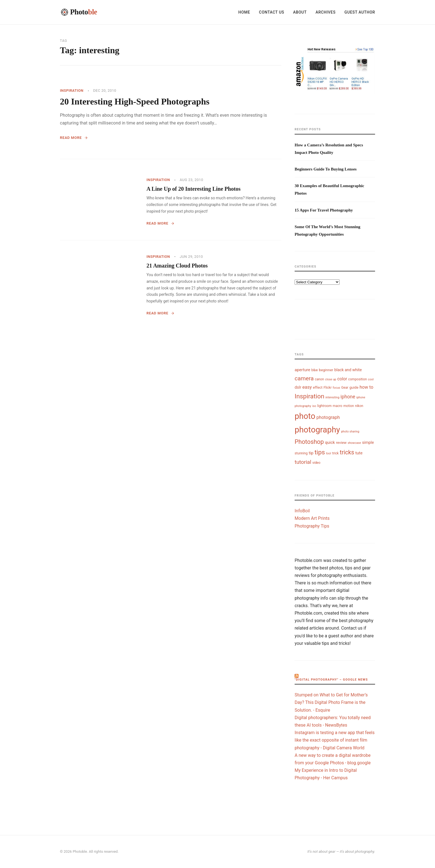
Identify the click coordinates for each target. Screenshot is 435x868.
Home (244, 12)
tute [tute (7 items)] (359, 453)
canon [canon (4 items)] (319, 379)
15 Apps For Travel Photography (324, 210)
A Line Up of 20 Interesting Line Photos (194, 189)
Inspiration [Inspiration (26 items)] (309, 396)
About (300, 12)
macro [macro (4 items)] (337, 406)
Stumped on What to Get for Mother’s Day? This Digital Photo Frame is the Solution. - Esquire (331, 702)
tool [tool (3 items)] (328, 453)
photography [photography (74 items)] (317, 430)
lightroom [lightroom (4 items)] (325, 406)
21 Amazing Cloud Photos (177, 266)
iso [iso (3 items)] (314, 406)
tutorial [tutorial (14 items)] (303, 462)
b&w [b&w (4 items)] (314, 370)
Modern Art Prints (312, 518)
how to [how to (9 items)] (366, 387)
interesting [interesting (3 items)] (332, 397)
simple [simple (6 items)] (368, 442)
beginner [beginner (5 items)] (326, 370)
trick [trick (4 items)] (335, 453)
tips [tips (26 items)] (320, 452)
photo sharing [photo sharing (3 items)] (350, 432)
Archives (325, 12)
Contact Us (272, 12)
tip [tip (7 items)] (311, 453)
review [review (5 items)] (341, 443)
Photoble (80, 852)
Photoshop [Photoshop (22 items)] (309, 442)
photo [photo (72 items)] (305, 416)
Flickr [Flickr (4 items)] (327, 388)
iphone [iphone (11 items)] (348, 397)
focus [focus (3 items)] (336, 388)
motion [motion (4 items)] (349, 406)
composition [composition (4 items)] (357, 379)
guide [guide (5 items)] (354, 387)
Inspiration (72, 91)
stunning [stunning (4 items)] (301, 453)
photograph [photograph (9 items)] (328, 417)
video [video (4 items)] (316, 463)
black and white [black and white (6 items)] (348, 370)
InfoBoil (302, 511)
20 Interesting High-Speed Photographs (135, 101)
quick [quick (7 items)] (330, 442)
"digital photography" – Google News (331, 680)
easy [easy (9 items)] (307, 387)
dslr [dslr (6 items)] (298, 387)
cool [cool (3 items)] (371, 379)
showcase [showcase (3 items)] (354, 443)
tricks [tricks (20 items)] (347, 452)
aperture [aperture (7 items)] (302, 370)
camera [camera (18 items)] (304, 378)
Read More (74, 138)
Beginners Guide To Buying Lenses (326, 169)
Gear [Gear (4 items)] (345, 388)
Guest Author (360, 12)
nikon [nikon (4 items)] (359, 406)
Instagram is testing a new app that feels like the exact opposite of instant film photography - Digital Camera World (335, 740)
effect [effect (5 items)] (318, 387)
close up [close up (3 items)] (331, 379)
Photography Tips (312, 526)
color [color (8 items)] (342, 379)
